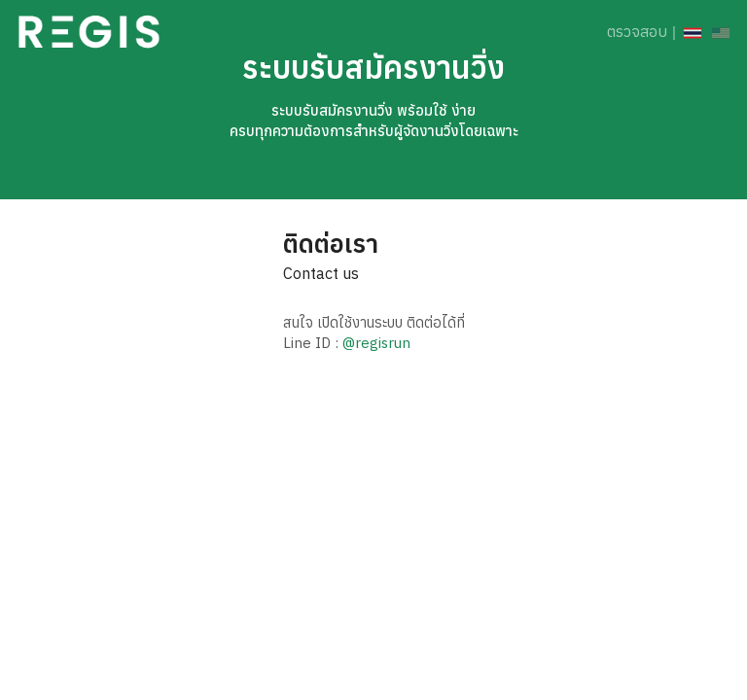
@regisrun (376, 343)
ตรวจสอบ (637, 31)
